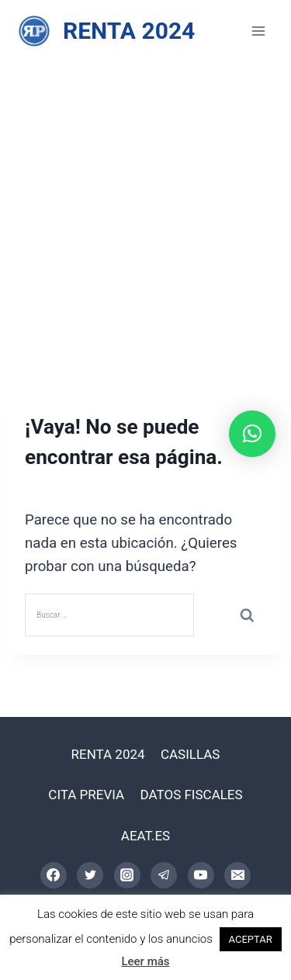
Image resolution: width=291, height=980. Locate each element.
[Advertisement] (145, 215)
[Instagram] (127, 875)
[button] (252, 434)
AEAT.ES (145, 836)
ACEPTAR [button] (251, 939)
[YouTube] (201, 875)
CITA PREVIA (86, 795)
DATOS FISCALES (192, 795)
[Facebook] (54, 875)
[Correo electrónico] (237, 875)
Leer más (145, 961)
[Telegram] (164, 875)
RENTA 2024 (108, 754)
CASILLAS (191, 754)
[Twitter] (90, 875)
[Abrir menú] (258, 31)
